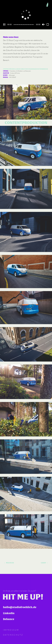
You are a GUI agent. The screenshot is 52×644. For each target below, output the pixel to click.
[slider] (24, 25)
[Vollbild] (48, 24)
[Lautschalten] (43, 24)
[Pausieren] (4, 24)
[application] (26, 15)
